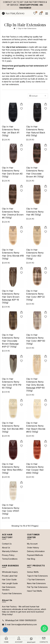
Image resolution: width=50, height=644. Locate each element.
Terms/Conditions (10, 559)
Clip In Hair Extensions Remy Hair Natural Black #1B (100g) (36, 131)
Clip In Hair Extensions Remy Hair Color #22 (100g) (35, 254)
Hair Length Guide (10, 583)
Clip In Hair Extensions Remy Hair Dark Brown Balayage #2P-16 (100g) (11, 297)
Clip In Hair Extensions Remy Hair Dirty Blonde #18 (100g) (13, 254)
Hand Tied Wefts (35, 591)
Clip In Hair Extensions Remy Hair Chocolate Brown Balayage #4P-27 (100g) (11, 341)
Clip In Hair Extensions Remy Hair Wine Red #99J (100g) (12, 468)
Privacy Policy (8, 555)
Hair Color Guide (9, 580)
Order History (33, 548)
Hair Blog (31, 559)
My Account (32, 544)
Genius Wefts (33, 572)
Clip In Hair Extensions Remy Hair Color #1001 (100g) (11, 509)
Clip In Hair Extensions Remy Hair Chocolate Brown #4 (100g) (35, 172)
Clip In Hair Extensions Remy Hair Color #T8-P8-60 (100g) (12, 383)
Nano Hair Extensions (36, 583)
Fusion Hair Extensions (12, 593)
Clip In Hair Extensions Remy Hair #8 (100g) (35, 212)
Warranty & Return (10, 551)
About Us (6, 548)
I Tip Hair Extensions (36, 580)
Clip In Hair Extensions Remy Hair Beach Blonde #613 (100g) (36, 427)
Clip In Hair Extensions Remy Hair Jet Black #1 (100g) (11, 131)
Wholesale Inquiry (10, 572)
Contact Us (7, 544)
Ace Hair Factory (9, 37)
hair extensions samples (33, 73)
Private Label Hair (10, 576)
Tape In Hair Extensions (37, 576)
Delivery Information (36, 551)
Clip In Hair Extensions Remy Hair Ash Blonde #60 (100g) (13, 427)
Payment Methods (35, 555)
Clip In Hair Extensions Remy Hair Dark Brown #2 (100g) (12, 172)
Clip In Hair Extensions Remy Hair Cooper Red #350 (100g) (35, 468)
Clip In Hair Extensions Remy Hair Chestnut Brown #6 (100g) (13, 213)
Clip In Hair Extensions (27, 28)
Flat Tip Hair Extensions (37, 587)
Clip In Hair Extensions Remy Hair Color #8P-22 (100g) (35, 295)
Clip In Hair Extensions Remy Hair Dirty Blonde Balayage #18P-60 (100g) (35, 385)
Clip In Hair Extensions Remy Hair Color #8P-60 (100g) (36, 339)
